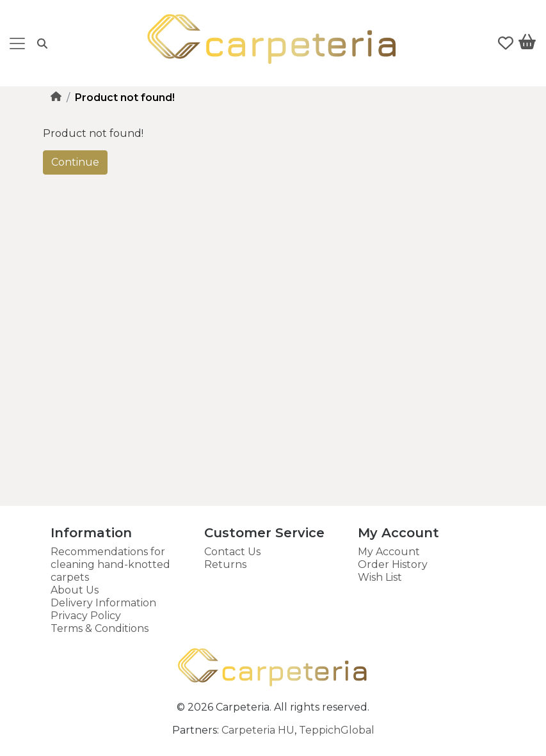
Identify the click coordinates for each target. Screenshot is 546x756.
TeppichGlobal (337, 730)
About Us (75, 590)
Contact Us (232, 552)
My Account (389, 552)
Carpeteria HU (258, 730)
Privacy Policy (86, 616)
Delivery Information (103, 603)
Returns (225, 564)
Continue (75, 162)
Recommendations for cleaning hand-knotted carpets (110, 564)
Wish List (380, 577)
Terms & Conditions (100, 628)
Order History (393, 564)
